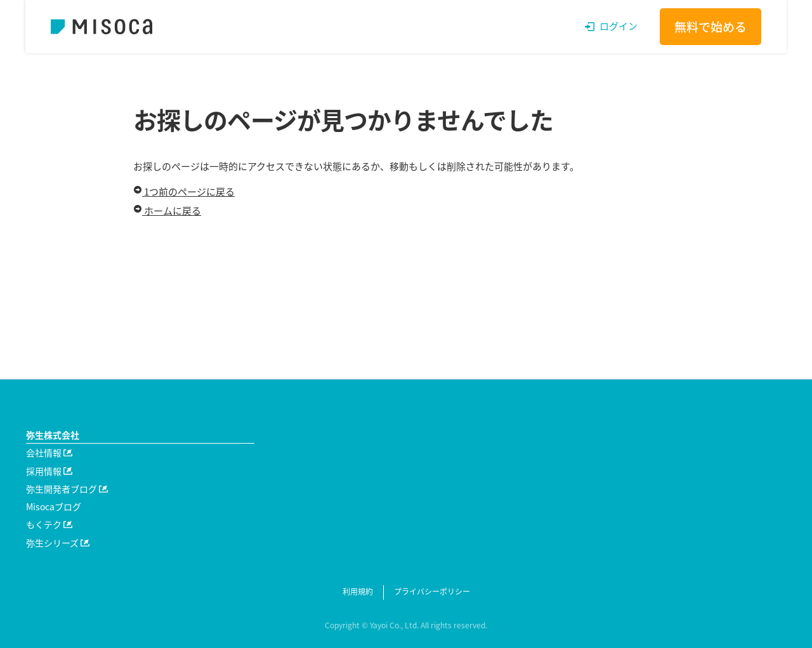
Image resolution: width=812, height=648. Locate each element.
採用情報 (49, 471)
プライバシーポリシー (432, 592)
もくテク (49, 524)
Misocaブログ (54, 506)
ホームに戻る (167, 211)
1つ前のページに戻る (184, 192)
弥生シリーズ (58, 543)
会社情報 (49, 453)
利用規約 (358, 592)
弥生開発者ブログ (67, 489)
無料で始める (710, 27)
